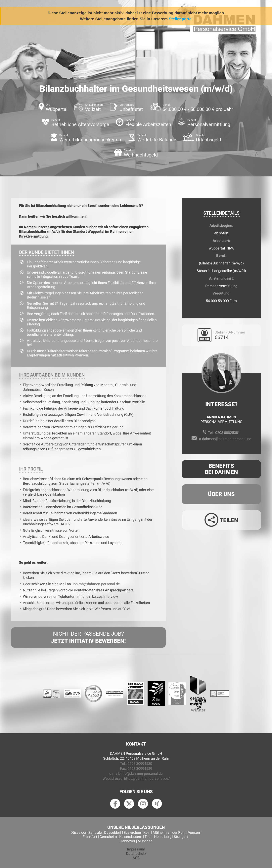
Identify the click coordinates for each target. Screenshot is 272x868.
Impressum (136, 849)
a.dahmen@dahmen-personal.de (225, 439)
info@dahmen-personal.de (142, 774)
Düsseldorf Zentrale (86, 832)
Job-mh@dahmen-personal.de (96, 584)
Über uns (221, 494)
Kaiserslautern (131, 837)
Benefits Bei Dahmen (221, 469)
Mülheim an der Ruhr (169, 832)
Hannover (127, 841)
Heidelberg (163, 837)
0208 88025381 (228, 433)
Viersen (194, 832)
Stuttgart (181, 837)
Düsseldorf (113, 832)
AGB (136, 858)
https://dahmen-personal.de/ (147, 778)
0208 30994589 (140, 769)
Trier (148, 837)
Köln (147, 832)
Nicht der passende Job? (88, 638)
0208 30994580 (140, 764)
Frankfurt (90, 837)
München (145, 841)
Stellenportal (181, 19)
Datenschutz (136, 854)
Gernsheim (108, 837)
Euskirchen (132, 832)
